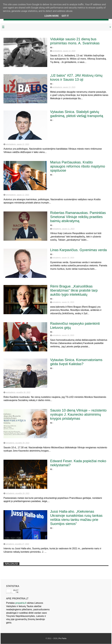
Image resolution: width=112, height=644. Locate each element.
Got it (65, 16)
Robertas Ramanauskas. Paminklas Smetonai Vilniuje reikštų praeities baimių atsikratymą (78, 217)
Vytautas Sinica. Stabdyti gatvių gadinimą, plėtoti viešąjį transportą (77, 114)
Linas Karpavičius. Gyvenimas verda (78, 250)
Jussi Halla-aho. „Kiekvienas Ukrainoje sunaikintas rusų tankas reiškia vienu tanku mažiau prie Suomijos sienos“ (76, 518)
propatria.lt (21, 603)
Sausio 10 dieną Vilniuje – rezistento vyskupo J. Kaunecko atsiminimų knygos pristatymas (78, 414)
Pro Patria (62, 638)
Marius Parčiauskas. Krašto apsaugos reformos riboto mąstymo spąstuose (78, 166)
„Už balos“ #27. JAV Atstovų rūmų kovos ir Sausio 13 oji (76, 77)
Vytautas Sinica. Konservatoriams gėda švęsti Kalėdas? (76, 362)
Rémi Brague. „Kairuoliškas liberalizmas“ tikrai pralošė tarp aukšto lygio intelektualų (74, 290)
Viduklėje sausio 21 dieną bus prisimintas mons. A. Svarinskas (75, 41)
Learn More (51, 16)
